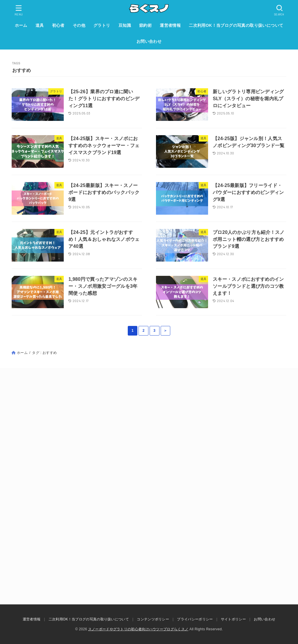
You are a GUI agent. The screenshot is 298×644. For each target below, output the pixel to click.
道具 (40, 25)
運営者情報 (170, 25)
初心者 (58, 25)
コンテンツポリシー (153, 619)
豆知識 (125, 25)
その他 (79, 25)
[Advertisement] (149, 435)
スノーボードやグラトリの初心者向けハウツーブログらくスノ (138, 629)
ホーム (21, 25)
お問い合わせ (149, 41)
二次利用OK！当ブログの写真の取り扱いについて (236, 25)
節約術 (145, 25)
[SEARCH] (280, 10)
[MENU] (19, 10)
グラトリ (102, 25)
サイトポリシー (233, 619)
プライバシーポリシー (195, 619)
